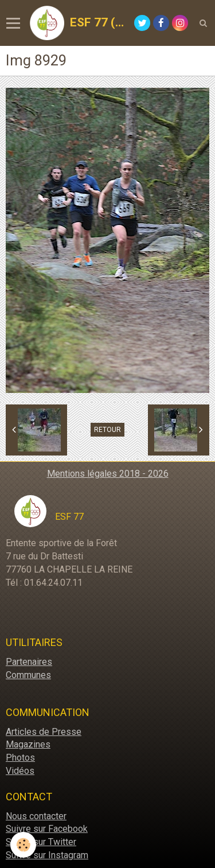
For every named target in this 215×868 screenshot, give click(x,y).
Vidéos (20, 771)
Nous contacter (36, 816)
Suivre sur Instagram (47, 855)
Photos (20, 758)
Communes (28, 675)
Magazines (28, 744)
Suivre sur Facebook (47, 829)
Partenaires (29, 662)
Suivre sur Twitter (41, 842)
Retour (107, 430)
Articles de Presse (44, 732)
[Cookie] (23, 845)
